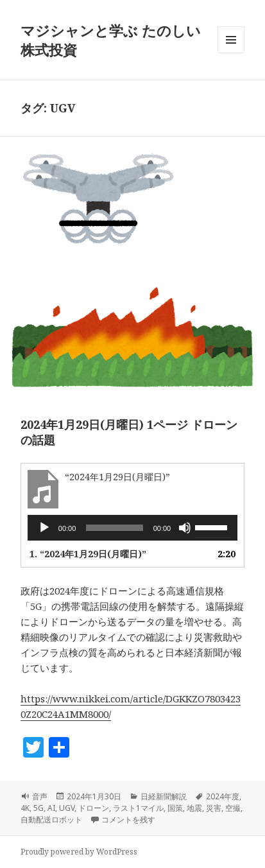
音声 (40, 796)
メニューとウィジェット (231, 53)
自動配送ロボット (51, 820)
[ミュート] (185, 528)
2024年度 (223, 796)
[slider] (114, 528)
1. (88, 554)
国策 (175, 808)
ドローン (94, 808)
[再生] (44, 528)
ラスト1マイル (138, 808)
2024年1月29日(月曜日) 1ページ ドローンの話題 (129, 432)
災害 (214, 808)
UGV (67, 808)
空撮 (233, 808)
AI (51, 808)
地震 (194, 808)
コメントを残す (128, 820)
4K (25, 808)
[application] (132, 528)
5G (38, 808)
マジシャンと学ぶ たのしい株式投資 (111, 40)
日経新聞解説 (164, 796)
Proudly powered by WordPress (79, 852)
